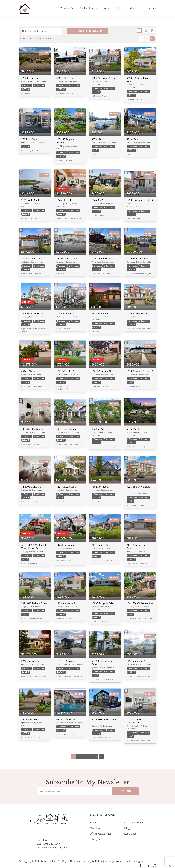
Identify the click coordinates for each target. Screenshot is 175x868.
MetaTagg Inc (137, 861)
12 (142, 39)
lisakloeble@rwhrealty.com (52, 848)
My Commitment (134, 823)
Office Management (101, 834)
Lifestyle (134, 8)
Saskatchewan (88, 8)
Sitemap (109, 861)
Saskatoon (42, 840)
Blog (127, 828)
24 (147, 39)
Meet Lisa (95, 828)
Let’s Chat (150, 8)
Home (93, 823)
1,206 (95, 757)
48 (152, 39)
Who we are (67, 8)
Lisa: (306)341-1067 (48, 844)
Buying (106, 8)
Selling (119, 8)
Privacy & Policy (93, 861)
